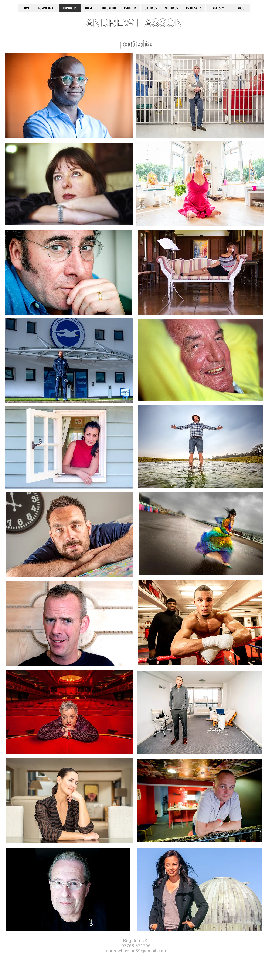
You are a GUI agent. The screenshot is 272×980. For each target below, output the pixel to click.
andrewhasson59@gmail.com (136, 951)
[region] (69, 97)
